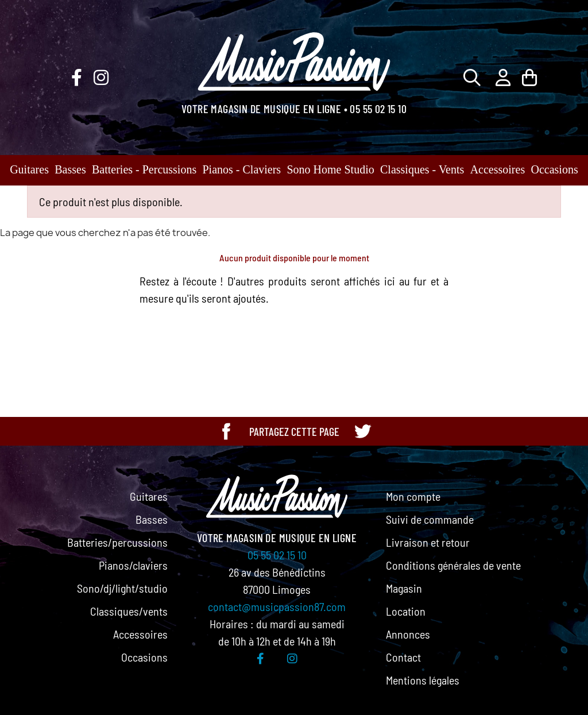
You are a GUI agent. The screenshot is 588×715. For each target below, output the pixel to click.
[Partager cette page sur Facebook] (226, 431)
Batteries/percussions (117, 542)
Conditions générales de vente (453, 565)
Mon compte (413, 496)
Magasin (404, 588)
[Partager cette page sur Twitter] (362, 431)
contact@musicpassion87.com (277, 606)
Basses (70, 169)
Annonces (408, 634)
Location (406, 611)
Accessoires (498, 169)
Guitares (29, 169)
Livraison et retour (428, 542)
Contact (403, 657)
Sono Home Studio (330, 169)
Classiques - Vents (422, 169)
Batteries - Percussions (144, 169)
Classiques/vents (129, 611)
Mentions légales (423, 680)
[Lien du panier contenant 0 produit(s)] (529, 77)
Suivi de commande (430, 519)
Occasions (555, 169)
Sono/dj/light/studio (122, 588)
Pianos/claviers (133, 565)
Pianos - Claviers (242, 169)
